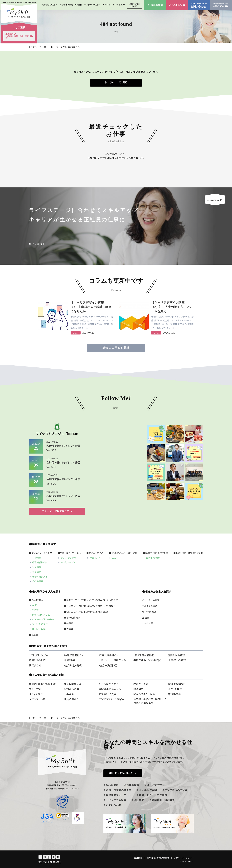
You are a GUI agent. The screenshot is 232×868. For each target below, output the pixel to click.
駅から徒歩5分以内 (144, 694)
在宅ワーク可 (141, 684)
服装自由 (138, 689)
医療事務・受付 (153, 558)
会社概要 (140, 858)
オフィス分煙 (36, 694)
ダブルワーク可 (37, 699)
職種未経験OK (176, 684)
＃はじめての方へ (154, 785)
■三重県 (69, 629)
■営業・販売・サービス (69, 553)
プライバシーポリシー (184, 858)
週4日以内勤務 (37, 660)
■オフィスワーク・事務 (41, 553)
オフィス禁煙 (175, 689)
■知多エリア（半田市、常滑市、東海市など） (86, 612)
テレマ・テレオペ (68, 558)
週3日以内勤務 (177, 655)
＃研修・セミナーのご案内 (152, 795)
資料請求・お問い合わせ (160, 858)
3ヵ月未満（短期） (108, 665)
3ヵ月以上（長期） (73, 665)
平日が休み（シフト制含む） (148, 660)
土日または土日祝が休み (112, 660)
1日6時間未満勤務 (144, 655)
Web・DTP (95, 558)
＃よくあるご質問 (147, 790)
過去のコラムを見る (116, 348)
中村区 (36, 610)
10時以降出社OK (39, 655)
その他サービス (68, 562)
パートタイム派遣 (151, 600)
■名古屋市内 (36, 600)
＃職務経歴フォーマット (117, 795)
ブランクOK (35, 689)
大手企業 (69, 694)
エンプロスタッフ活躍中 (111, 699)
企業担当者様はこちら (135, 5)
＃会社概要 (138, 800)
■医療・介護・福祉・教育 (155, 553)
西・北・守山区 (39, 629)
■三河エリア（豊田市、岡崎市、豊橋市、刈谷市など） (90, 606)
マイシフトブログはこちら (57, 511)
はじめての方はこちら (123, 773)
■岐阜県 (69, 623)
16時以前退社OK (74, 655)
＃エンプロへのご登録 (175, 790)
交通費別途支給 (107, 694)
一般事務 (37, 558)
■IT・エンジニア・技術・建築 (123, 553)
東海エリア (19, 36)
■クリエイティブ (95, 553)
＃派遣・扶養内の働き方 (117, 790)
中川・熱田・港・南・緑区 (43, 619)
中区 (34, 605)
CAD (114, 558)
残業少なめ (35, 665)
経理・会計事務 (39, 562)
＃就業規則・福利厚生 (162, 800)
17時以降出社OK (108, 655)
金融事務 (37, 572)
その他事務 (38, 581)
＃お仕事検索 (131, 785)
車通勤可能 (175, 694)
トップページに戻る (116, 82)
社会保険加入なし (74, 684)
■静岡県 (34, 635)
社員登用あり (71, 699)
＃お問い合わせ (112, 805)
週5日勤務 (70, 660)
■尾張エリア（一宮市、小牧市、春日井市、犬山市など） (92, 600)
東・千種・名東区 (40, 624)
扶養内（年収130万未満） (43, 684)
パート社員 (148, 623)
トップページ (35, 47)
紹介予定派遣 (149, 612)
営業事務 (37, 567)
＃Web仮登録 (111, 785)
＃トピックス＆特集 (115, 800)
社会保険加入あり (109, 684)
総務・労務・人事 (40, 577)
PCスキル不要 (71, 689)
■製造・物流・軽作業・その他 (188, 553)
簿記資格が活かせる (110, 689)
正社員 (146, 618)
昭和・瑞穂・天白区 (41, 615)
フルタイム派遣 (150, 606)
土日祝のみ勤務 (177, 660)
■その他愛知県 (72, 618)
